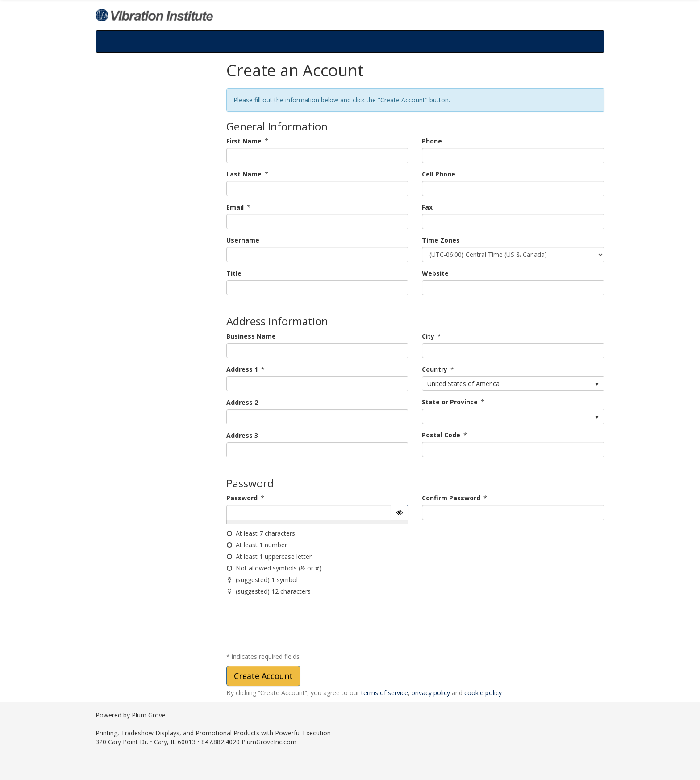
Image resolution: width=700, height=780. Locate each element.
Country (435, 369)
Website (435, 273)
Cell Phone (439, 174)
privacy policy (431, 693)
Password (242, 498)
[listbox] (513, 384)
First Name (244, 141)
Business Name (251, 336)
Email (235, 207)
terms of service (385, 693)
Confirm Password (451, 498)
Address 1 (242, 369)
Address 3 (242, 435)
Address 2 (242, 402)
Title (234, 273)
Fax (427, 207)
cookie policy (483, 693)
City (428, 336)
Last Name (244, 174)
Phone (432, 141)
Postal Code (441, 435)
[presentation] (294, 626)
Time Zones (441, 240)
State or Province (450, 402)
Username (243, 240)
